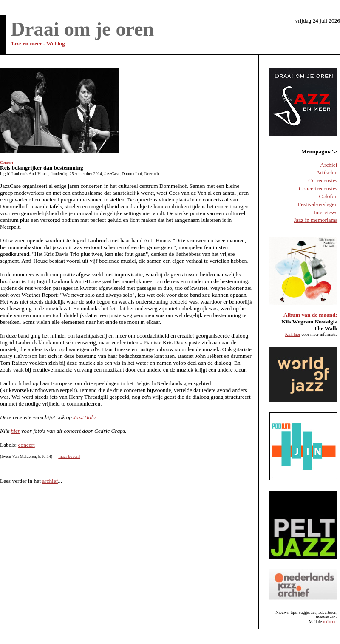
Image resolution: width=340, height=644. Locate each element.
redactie (330, 622)
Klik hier (293, 334)
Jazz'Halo (84, 417)
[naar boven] (69, 456)
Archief (329, 165)
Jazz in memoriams (316, 220)
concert (27, 445)
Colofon (328, 196)
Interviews (326, 212)
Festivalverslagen (318, 204)
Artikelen (327, 172)
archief (50, 481)
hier (16, 431)
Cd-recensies (323, 180)
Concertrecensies (318, 189)
